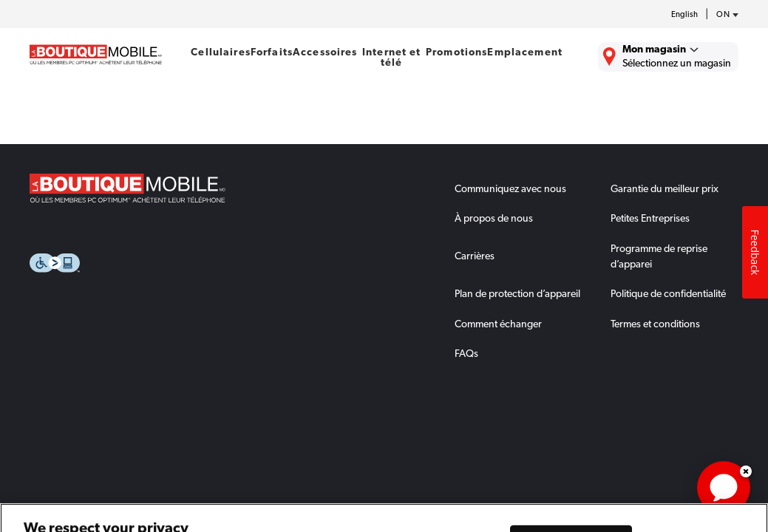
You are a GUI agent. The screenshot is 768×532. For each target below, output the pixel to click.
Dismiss (746, 471)
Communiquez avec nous (510, 188)
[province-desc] (724, 15)
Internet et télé (392, 57)
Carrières (475, 256)
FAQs (466, 353)
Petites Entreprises (650, 218)
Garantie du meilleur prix (665, 188)
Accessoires (325, 52)
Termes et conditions (655, 324)
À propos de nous (494, 218)
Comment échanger (498, 324)
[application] (724, 488)
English (684, 14)
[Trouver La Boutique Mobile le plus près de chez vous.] (668, 57)
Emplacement (525, 52)
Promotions (456, 52)
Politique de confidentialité (668, 293)
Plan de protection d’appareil (517, 293)
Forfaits (272, 52)
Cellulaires (221, 52)
